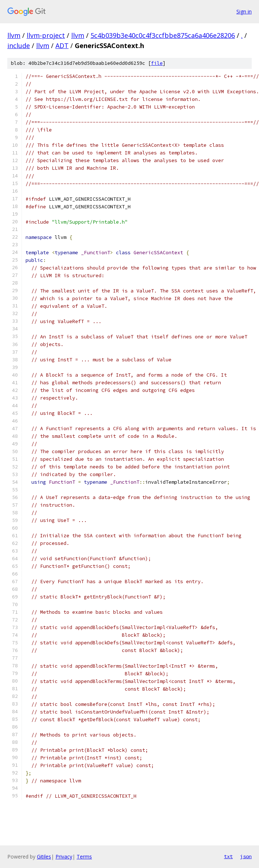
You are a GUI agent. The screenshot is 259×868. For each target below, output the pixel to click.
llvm (14, 35)
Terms (84, 857)
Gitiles (44, 857)
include (19, 46)
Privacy (64, 857)
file (157, 63)
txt (228, 856)
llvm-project (46, 35)
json (246, 856)
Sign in (244, 11)
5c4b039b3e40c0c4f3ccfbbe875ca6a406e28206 (163, 35)
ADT (62, 46)
